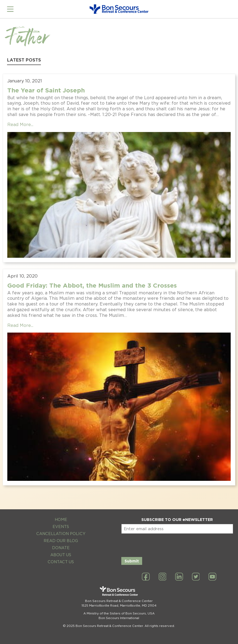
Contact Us (61, 562)
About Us (61, 555)
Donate (61, 548)
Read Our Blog (61, 541)
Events (61, 527)
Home (61, 519)
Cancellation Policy (61, 534)
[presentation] (162, 544)
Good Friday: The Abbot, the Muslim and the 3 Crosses (92, 285)
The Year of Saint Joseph (46, 90)
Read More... (20, 125)
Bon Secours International (119, 618)
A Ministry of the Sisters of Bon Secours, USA (119, 613)
